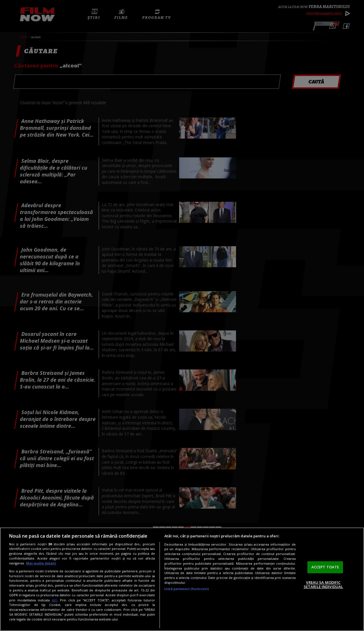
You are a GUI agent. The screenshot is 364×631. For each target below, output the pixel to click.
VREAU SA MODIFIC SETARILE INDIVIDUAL (323, 585)
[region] (182, 579)
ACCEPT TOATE (325, 567)
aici (54, 600)
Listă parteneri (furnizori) (187, 589)
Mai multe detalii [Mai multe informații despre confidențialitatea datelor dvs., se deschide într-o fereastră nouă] (41, 563)
